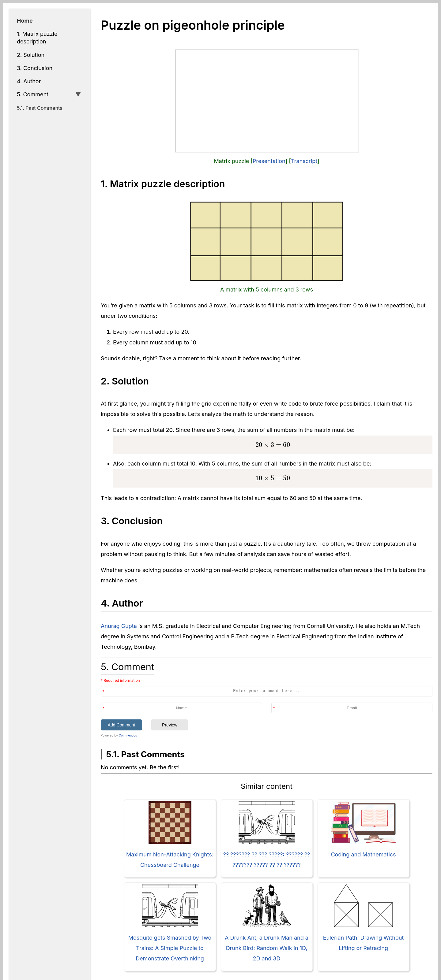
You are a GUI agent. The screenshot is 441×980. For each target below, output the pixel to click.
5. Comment (33, 94)
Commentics (128, 735)
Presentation (269, 161)
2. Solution (31, 55)
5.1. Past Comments (40, 108)
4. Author (29, 81)
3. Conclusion (35, 68)
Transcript (304, 161)
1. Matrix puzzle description (37, 38)
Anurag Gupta (119, 626)
